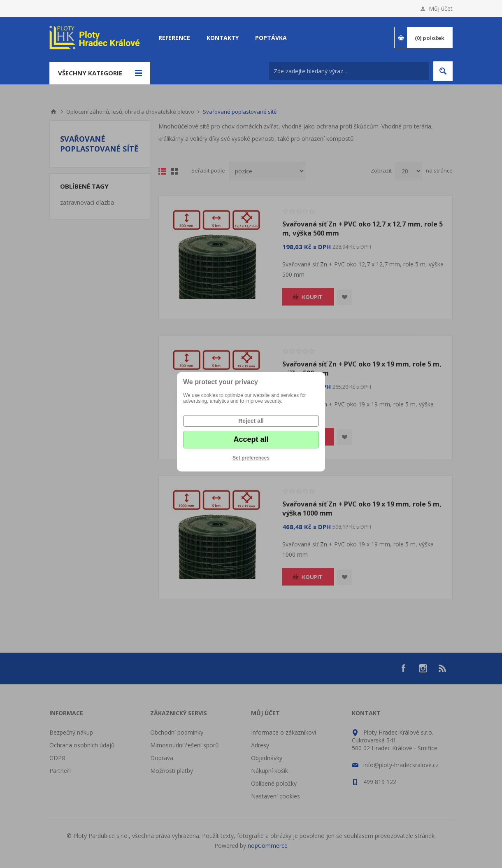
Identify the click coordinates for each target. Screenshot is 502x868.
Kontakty (223, 38)
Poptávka (271, 38)
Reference (174, 38)
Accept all (251, 439)
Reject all (251, 421)
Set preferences (251, 458)
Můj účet (441, 8)
